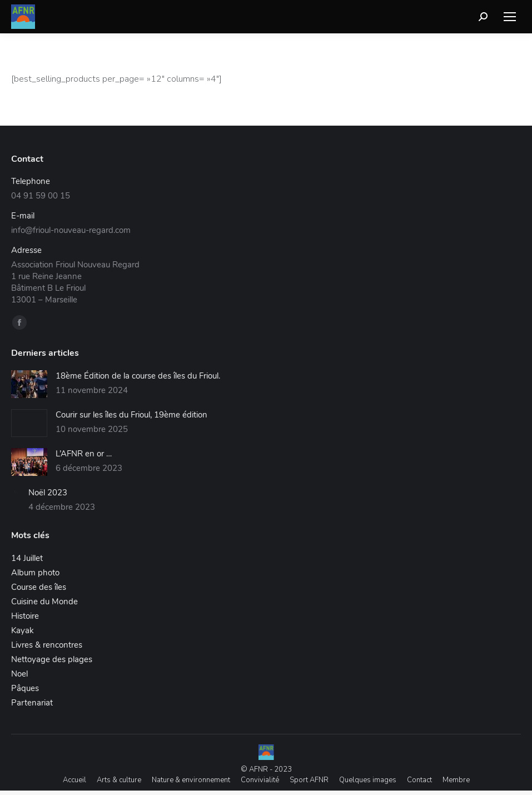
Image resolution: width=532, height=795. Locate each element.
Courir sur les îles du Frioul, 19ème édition (131, 415)
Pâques (25, 688)
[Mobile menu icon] (510, 17)
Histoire (25, 616)
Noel (19, 674)
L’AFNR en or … (84, 454)
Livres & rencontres (47, 645)
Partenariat (32, 703)
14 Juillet (27, 558)
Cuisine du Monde (44, 602)
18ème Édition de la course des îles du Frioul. (138, 376)
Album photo (35, 573)
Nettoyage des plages (52, 659)
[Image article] (29, 384)
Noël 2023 (48, 493)
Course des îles (39, 587)
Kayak (23, 630)
